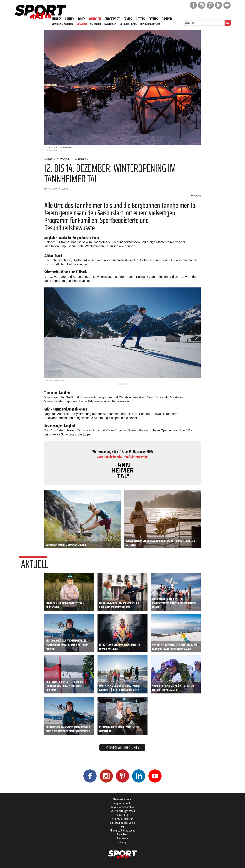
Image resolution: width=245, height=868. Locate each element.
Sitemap (123, 842)
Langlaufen (110, 24)
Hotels (140, 19)
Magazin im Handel (123, 803)
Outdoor (95, 19)
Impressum (122, 838)
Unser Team (123, 834)
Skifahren (82, 24)
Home (48, 159)
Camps (128, 19)
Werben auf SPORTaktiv (123, 819)
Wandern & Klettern (62, 24)
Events (153, 19)
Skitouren (96, 24)
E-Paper (167, 19)
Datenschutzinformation (122, 807)
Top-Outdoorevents (150, 24)
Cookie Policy (122, 815)
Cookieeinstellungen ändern (122, 811)
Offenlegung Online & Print (122, 823)
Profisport (112, 19)
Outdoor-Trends (128, 24)
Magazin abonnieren (122, 799)
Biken (82, 19)
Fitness (57, 19)
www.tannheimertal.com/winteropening (123, 457)
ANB (123, 827)
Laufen (70, 19)
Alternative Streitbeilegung (122, 830)
